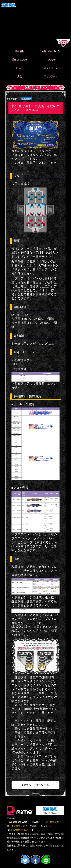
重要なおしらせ (20, 60)
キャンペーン (51, 68)
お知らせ (51, 60)
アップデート (51, 76)
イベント (20, 68)
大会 (19, 76)
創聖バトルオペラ (51, 51)
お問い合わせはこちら (20, 830)
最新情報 (20, 51)
